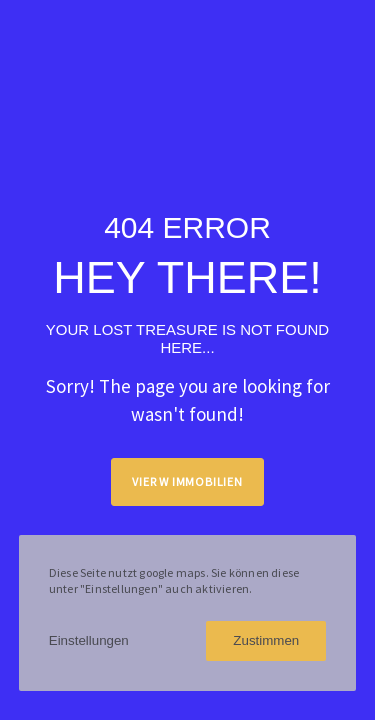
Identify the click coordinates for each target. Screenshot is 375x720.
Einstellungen (89, 640)
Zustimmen (266, 640)
